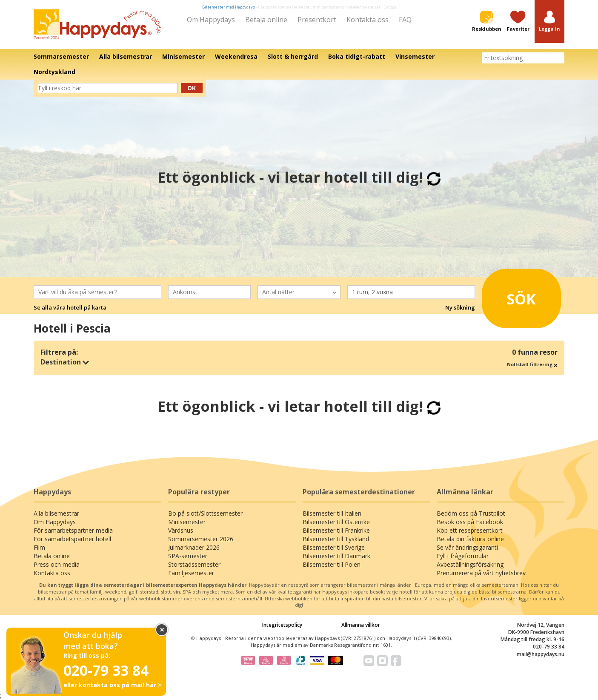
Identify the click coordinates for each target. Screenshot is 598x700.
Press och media (57, 564)
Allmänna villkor (361, 625)
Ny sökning (460, 307)
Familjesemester (191, 573)
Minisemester (187, 522)
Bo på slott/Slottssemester (205, 513)
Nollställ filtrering (532, 364)
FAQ (405, 20)
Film (39, 547)
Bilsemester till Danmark (336, 556)
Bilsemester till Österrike (336, 522)
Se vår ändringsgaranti (467, 547)
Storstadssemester (194, 564)
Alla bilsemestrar (56, 513)
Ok (192, 88)
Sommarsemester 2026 (201, 539)
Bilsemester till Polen (332, 564)
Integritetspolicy (282, 625)
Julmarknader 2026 (194, 547)
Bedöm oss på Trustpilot (471, 513)
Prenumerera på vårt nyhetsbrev (481, 573)
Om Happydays (211, 20)
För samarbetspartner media (73, 530)
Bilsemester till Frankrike (336, 530)
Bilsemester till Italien (332, 513)
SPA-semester (188, 556)
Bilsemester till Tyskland (336, 539)
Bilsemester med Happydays (229, 7)
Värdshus (181, 530)
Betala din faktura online (470, 539)
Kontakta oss (368, 20)
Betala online (266, 20)
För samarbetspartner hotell (72, 539)
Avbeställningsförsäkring (470, 564)
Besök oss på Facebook (470, 522)
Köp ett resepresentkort (470, 530)
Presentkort (317, 20)
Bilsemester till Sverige (334, 547)
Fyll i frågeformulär (463, 556)
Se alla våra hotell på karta (70, 307)
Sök (511, 296)
